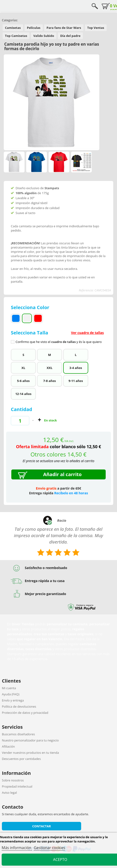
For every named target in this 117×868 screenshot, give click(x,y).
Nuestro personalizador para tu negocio (30, 740)
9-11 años (76, 381)
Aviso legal (9, 793)
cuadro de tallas (63, 342)
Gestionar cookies (49, 848)
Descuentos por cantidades (21, 759)
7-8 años (49, 381)
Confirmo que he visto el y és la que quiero (59, 342)
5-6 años (23, 381)
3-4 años (76, 368)
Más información (17, 848)
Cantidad (21, 409)
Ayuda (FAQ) (11, 694)
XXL (50, 368)
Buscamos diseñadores (18, 734)
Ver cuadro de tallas (87, 333)
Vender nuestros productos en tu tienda (30, 753)
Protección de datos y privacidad (25, 713)
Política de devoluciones (19, 706)
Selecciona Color (31, 307)
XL (23, 368)
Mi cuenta (9, 688)
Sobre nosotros (13, 780)
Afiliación (8, 746)
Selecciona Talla (58, 337)
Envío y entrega (13, 700)
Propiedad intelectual (17, 786)
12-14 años (23, 394)
